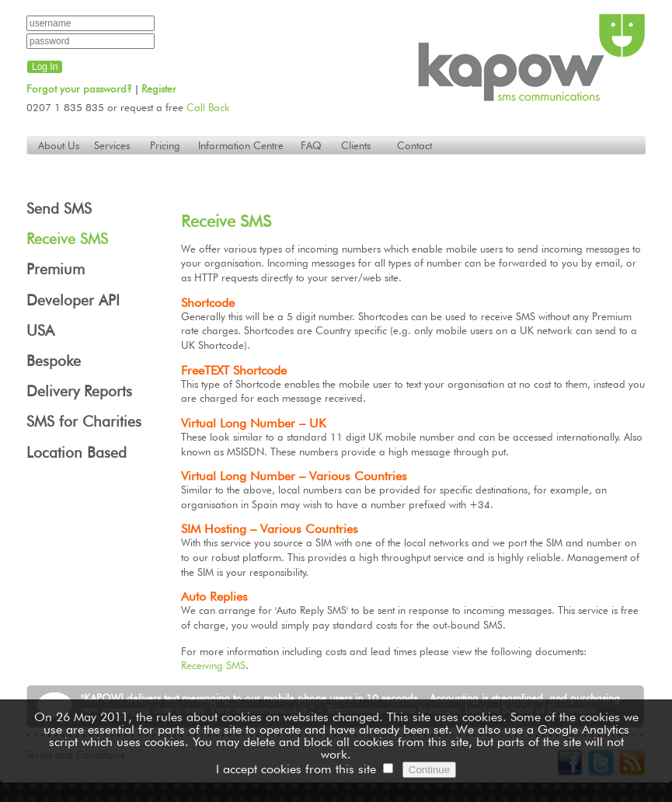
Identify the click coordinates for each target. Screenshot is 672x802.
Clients (356, 145)
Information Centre (241, 145)
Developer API (73, 300)
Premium (56, 269)
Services (112, 145)
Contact (414, 145)
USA (40, 331)
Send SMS (59, 209)
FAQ (311, 145)
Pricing (165, 145)
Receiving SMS (213, 665)
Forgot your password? (79, 89)
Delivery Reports (79, 391)
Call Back (208, 107)
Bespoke (54, 361)
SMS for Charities (84, 422)
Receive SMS (67, 239)
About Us (59, 145)
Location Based (77, 453)
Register (159, 89)
